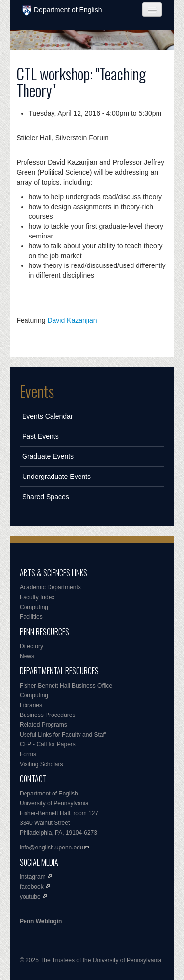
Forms (28, 754)
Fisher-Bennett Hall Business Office (66, 686)
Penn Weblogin (41, 921)
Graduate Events (48, 456)
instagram (33, 877)
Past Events (40, 436)
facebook (32, 887)
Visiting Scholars (41, 764)
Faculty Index (37, 597)
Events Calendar (48, 416)
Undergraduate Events (56, 477)
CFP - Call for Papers (48, 744)
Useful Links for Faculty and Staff (63, 735)
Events (37, 391)
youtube (30, 897)
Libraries (31, 705)
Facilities (31, 617)
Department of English (62, 11)
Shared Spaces (46, 497)
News (27, 656)
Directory (31, 646)
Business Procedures (47, 715)
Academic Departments (50, 587)
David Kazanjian (72, 320)
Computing (34, 607)
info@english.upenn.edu (52, 848)
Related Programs (43, 725)
